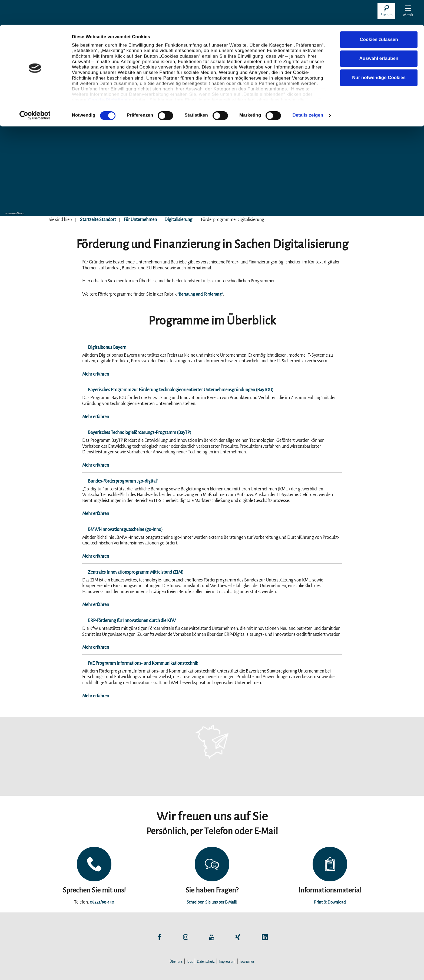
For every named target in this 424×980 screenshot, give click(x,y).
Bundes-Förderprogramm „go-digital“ (117, 481)
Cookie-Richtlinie (108, 75)
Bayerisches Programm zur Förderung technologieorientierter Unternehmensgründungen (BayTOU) (175, 390)
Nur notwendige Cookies (379, 53)
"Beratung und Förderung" (202, 294)
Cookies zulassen (379, 15)
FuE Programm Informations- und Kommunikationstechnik (137, 663)
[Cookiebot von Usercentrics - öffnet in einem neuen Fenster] (35, 91)
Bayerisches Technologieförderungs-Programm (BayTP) (134, 433)
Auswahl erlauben (379, 34)
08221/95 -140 (102, 902)
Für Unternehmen (140, 220)
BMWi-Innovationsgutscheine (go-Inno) (120, 530)
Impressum (227, 962)
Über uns (176, 962)
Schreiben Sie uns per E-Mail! (212, 902)
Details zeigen (308, 90)
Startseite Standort (98, 220)
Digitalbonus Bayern (101, 347)
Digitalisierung (178, 220)
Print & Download (330, 902)
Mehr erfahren (96, 374)
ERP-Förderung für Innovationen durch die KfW (126, 621)
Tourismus (247, 962)
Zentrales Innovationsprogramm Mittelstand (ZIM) (130, 572)
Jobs (190, 962)
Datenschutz (206, 962)
